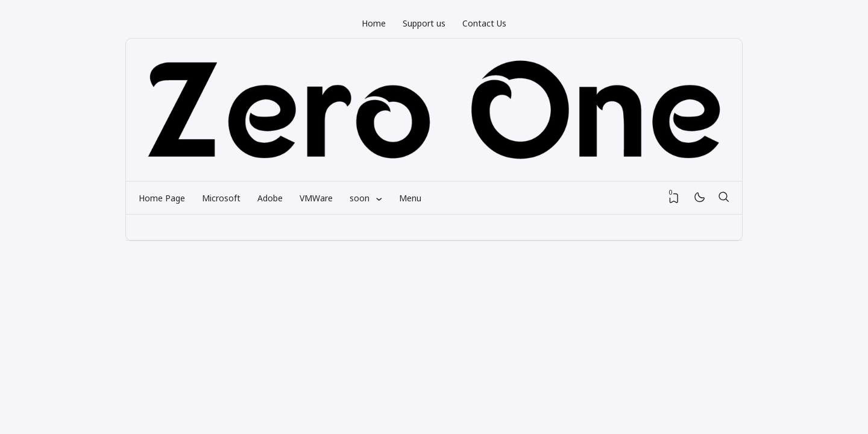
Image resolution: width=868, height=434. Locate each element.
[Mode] (699, 198)
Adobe (270, 198)
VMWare (316, 198)
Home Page (162, 198)
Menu (410, 198)
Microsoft (221, 198)
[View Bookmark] (674, 198)
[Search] (723, 198)
